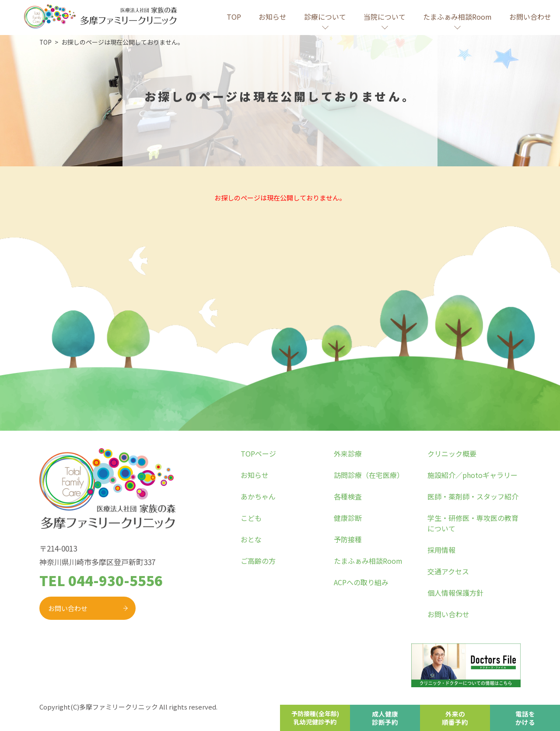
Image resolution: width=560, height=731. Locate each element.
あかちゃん (258, 496)
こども (251, 518)
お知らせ (273, 17)
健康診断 (348, 518)
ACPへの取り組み (361, 582)
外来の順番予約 (455, 718)
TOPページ (258, 453)
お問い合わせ (530, 17)
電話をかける (525, 718)
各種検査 (348, 496)
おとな (251, 539)
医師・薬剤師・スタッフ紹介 (473, 496)
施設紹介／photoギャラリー (472, 475)
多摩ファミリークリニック (119, 707)
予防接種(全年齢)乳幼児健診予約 (315, 718)
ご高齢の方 (258, 561)
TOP (234, 17)
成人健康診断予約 (385, 718)
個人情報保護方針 (455, 593)
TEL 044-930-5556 (101, 580)
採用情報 (441, 550)
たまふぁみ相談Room (368, 561)
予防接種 (348, 539)
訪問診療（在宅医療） (369, 475)
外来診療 (348, 453)
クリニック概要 (452, 453)
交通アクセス (448, 571)
